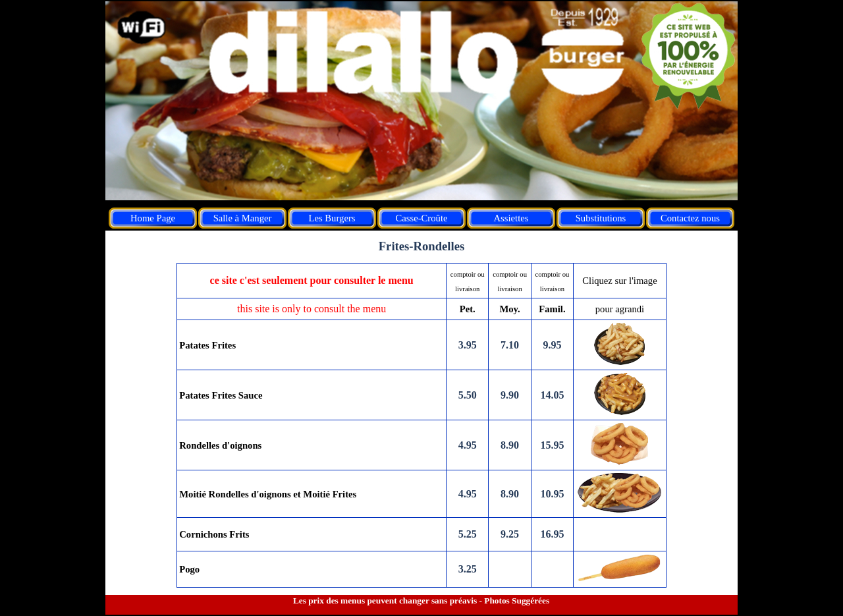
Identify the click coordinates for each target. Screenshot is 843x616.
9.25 (510, 534)
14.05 (552, 395)
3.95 (468, 345)
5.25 (468, 534)
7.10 (510, 345)
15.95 (552, 445)
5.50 (468, 395)
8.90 (510, 445)
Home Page (153, 218)
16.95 (552, 534)
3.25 (468, 569)
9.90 (510, 395)
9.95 (552, 345)
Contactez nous (690, 218)
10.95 (552, 494)
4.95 (468, 445)
